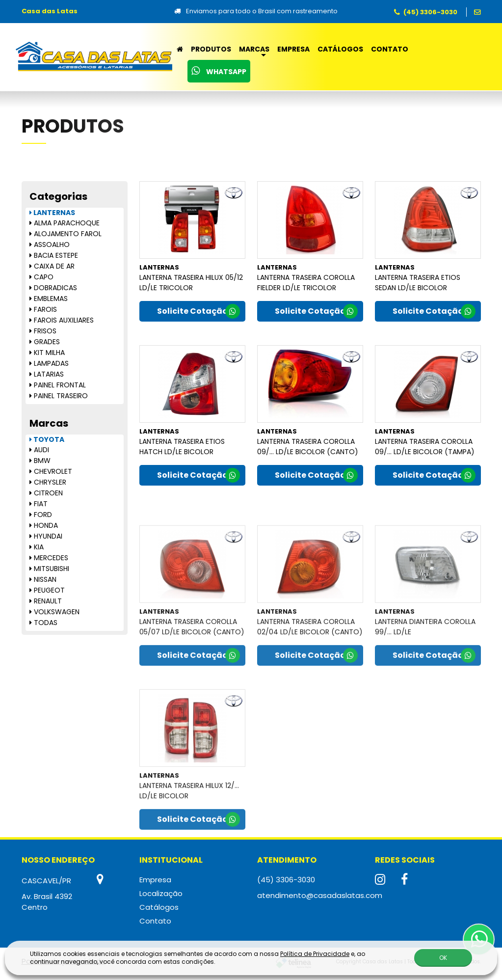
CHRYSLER (48, 482)
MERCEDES (49, 558)
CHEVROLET (51, 471)
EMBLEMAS (49, 299)
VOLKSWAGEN (54, 612)
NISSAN (43, 579)
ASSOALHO (50, 245)
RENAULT (46, 601)
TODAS (43, 623)
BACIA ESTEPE (54, 255)
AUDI (39, 450)
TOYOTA (47, 439)
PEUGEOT (47, 590)
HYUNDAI (46, 536)
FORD (41, 515)
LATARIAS (47, 374)
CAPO (41, 277)
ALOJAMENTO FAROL (66, 234)
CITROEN (46, 493)
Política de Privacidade (315, 954)
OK (443, 958)
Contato (390, 49)
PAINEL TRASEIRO (59, 396)
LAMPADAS (49, 363)
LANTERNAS (52, 213)
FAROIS (43, 309)
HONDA (44, 525)
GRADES (45, 342)
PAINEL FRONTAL (58, 385)
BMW (40, 461)
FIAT (39, 504)
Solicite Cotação (198, 312)
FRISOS (43, 331)
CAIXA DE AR (52, 266)
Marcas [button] (254, 49)
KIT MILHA (47, 353)
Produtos (211, 49)
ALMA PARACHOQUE (65, 223)
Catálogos (340, 49)
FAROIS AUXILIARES (62, 320)
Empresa (293, 49)
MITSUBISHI (49, 569)
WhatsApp (219, 71)
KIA (37, 547)
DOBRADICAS (53, 288)
